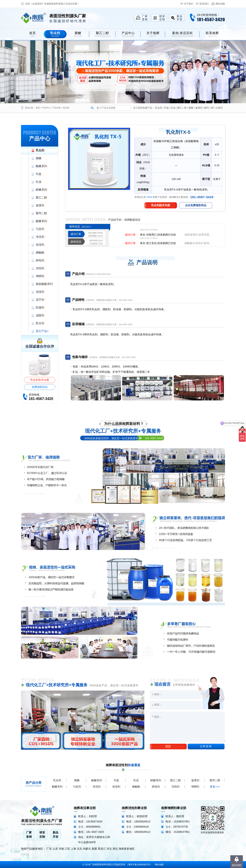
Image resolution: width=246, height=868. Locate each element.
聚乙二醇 (182, 108)
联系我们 (204, 4)
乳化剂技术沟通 (40, 380)
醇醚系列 (156, 780)
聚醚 (191, 108)
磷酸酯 (136, 787)
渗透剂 (199, 108)
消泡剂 (175, 787)
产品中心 (46, 108)
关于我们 (189, 4)
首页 (38, 108)
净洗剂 (97, 787)
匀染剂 (77, 787)
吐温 (173, 108)
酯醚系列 (57, 787)
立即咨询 (206, 746)
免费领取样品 (40, 387)
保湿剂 (116, 787)
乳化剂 (66, 108)
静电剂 (156, 787)
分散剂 (219, 108)
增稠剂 (195, 787)
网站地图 (220, 4)
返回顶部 (237, 865)
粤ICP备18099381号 (139, 864)
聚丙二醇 (209, 108)
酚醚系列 (97, 780)
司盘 (166, 108)
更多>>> (215, 787)
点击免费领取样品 (196, 205)
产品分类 (57, 108)
